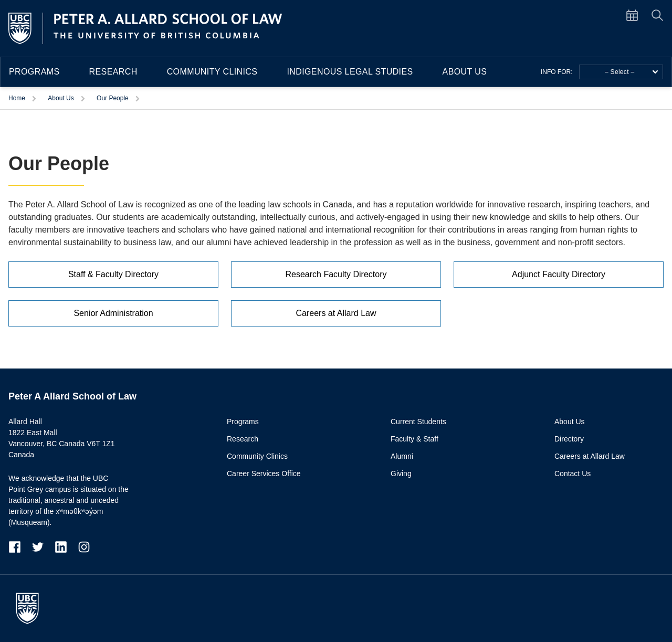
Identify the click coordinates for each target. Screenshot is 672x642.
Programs (34, 72)
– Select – (632, 72)
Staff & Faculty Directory (113, 274)
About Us (465, 72)
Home (17, 98)
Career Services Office (264, 473)
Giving (401, 473)
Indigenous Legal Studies (350, 72)
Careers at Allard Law (336, 313)
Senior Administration (113, 313)
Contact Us (573, 473)
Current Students (418, 422)
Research (113, 72)
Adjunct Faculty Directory (559, 274)
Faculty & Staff (414, 439)
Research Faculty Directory (336, 274)
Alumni (402, 456)
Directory (569, 439)
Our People (113, 98)
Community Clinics (212, 72)
